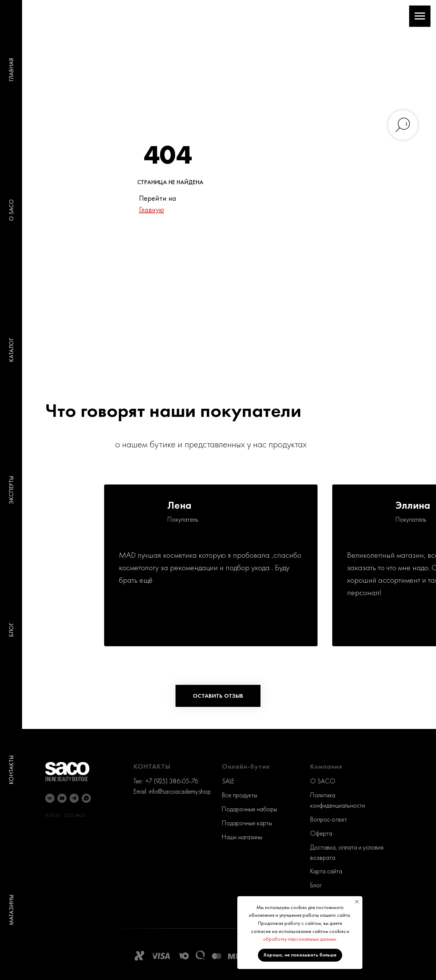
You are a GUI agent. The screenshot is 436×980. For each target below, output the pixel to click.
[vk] (50, 798)
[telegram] (74, 798)
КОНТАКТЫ (11, 770)
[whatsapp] (86, 798)
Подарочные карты (247, 823)
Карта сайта (326, 871)
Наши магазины (242, 837)
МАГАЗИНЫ (11, 910)
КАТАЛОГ (11, 350)
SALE (228, 781)
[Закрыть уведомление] (357, 902)
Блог (316, 885)
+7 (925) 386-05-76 (172, 781)
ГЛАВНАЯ (11, 70)
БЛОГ (11, 630)
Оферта (321, 833)
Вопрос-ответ (329, 819)
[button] (218, 696)
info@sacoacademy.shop (180, 791)
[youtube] (62, 798)
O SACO (11, 210)
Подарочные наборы (249, 809)
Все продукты (240, 795)
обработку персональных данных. (300, 939)
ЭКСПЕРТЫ (11, 490)
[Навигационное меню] (420, 16)
